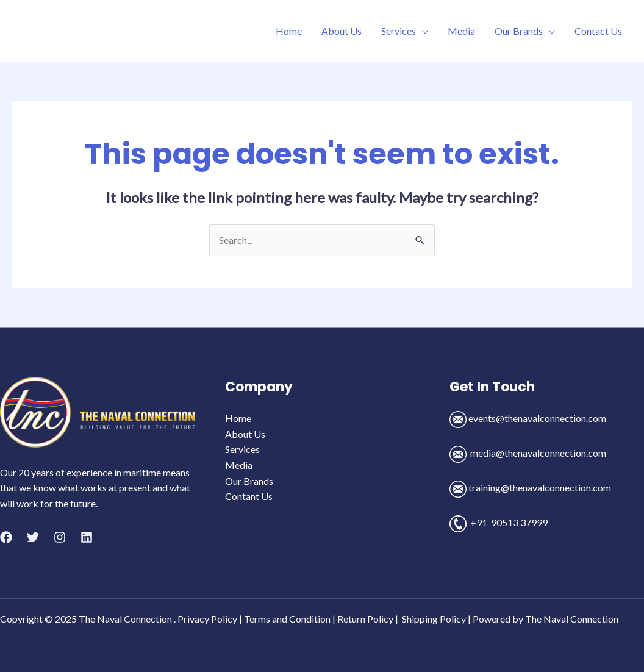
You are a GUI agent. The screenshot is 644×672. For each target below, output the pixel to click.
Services (399, 31)
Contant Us (249, 496)
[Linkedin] (87, 537)
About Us (342, 31)
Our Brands (519, 31)
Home (289, 31)
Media (461, 31)
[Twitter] (33, 537)
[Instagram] (60, 537)
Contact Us (598, 31)
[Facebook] (6, 537)
